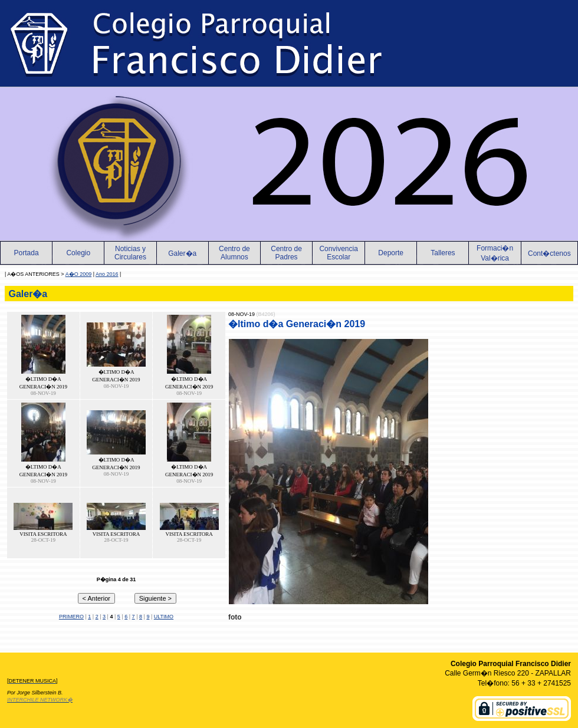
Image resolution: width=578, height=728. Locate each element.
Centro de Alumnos (234, 253)
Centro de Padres (286, 253)
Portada (27, 253)
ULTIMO (164, 617)
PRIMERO (71, 617)
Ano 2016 (107, 274)
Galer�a (182, 253)
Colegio (78, 253)
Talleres (443, 253)
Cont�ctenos (549, 253)
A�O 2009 (79, 274)
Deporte (391, 253)
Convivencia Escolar (338, 253)
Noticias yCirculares (130, 253)
